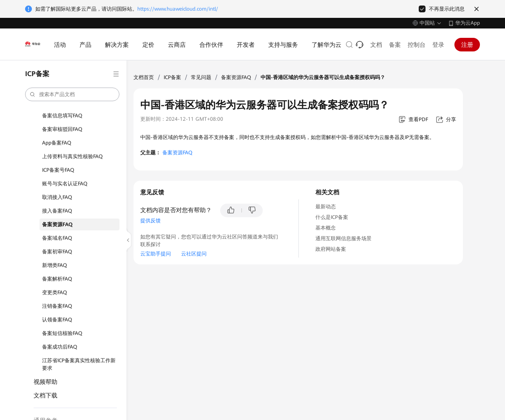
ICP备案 (172, 77)
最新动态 (326, 207)
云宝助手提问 (156, 254)
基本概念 (326, 228)
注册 (467, 45)
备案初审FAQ (57, 252)
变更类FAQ (54, 292)
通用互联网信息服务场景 (343, 238)
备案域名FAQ (57, 238)
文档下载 (45, 395)
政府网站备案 (331, 249)
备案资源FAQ (57, 224)
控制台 (417, 45)
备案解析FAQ (57, 279)
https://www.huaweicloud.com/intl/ (178, 9)
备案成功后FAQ (60, 347)
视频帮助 (45, 382)
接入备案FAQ (57, 211)
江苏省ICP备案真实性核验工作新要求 (79, 364)
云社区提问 (194, 254)
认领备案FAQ (57, 320)
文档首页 (144, 77)
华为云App (468, 23)
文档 (376, 45)
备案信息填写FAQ (62, 116)
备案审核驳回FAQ (62, 129)
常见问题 (201, 77)
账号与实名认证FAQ (65, 184)
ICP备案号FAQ (58, 170)
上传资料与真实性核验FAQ (72, 156)
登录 (438, 45)
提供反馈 (150, 221)
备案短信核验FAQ (62, 333)
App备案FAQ (57, 143)
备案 (395, 45)
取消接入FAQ (57, 197)
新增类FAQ (54, 265)
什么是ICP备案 (332, 217)
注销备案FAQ (57, 306)
